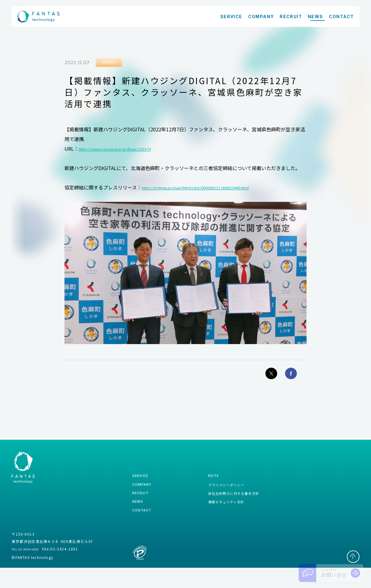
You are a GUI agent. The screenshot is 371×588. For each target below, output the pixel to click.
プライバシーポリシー (217, 496)
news (140, 519)
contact (144, 529)
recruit (143, 508)
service (143, 486)
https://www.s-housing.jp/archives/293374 (126, 151)
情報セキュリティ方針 (217, 518)
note (201, 486)
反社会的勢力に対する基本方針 (227, 508)
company (145, 496)
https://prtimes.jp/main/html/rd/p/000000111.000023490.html (213, 190)
